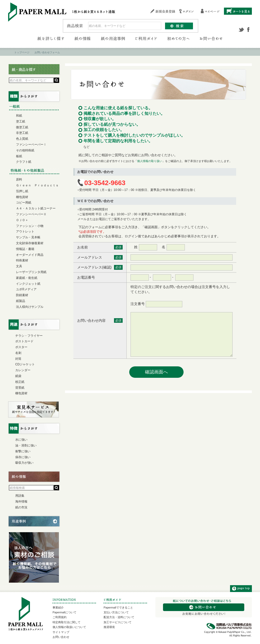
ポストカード (24, 341)
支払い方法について (116, 612)
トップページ (22, 52)
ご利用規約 (60, 617)
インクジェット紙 (28, 284)
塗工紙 (21, 121)
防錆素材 (22, 295)
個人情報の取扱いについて (69, 627)
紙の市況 (21, 507)
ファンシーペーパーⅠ (31, 145)
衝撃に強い (23, 451)
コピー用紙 (24, 203)
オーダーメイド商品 (30, 255)
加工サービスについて (118, 622)
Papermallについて (64, 612)
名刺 (18, 353)
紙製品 (21, 301)
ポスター (21, 347)
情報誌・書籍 (25, 249)
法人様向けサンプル (30, 307)
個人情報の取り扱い (150, 161)
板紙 (19, 156)
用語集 (20, 496)
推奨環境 (109, 627)
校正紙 (20, 382)
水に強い (21, 440)
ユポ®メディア (26, 289)
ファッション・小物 (30, 226)
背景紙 (20, 388)
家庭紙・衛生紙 (27, 278)
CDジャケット (25, 364)
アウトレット (25, 231)
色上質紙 (22, 139)
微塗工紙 (22, 127)
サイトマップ (61, 632)
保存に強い (23, 457)
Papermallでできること (118, 607)
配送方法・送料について (119, 617)
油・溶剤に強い (26, 445)
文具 (19, 266)
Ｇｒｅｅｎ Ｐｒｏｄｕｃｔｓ (37, 185)
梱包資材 (22, 197)
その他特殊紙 (25, 150)
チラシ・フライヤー (29, 336)
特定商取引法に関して (67, 622)
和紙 (19, 116)
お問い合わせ (61, 637)
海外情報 (21, 502)
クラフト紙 (24, 162)
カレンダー (23, 370)
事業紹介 (58, 607)
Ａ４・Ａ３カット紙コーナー (36, 208)
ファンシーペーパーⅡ (31, 214)
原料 (19, 180)
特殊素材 (22, 260)
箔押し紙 (22, 191)
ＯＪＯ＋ (22, 220)
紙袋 (18, 376)
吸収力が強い (24, 463)
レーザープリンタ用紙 (31, 272)
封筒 (18, 359)
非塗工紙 (22, 133)
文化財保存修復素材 (30, 243)
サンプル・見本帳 (28, 237)
